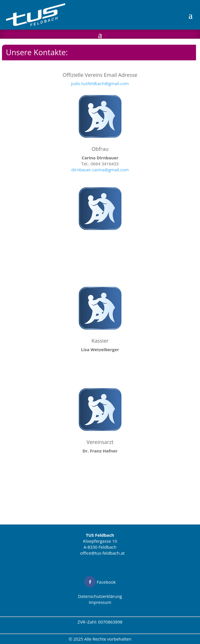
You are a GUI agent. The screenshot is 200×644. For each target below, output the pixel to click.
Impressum (100, 602)
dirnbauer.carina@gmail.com (100, 170)
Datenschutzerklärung (100, 596)
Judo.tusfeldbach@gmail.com (100, 83)
